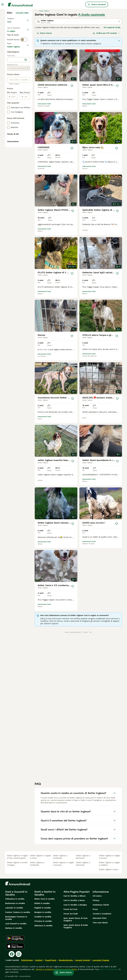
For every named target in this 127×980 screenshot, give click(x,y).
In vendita (14, 36)
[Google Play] (15, 938)
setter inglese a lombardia (37, 864)
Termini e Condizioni (102, 914)
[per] (27, 169)
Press (95, 909)
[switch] (24, 57)
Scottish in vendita (43, 917)
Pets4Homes (27, 960)
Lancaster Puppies (101, 960)
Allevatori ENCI (100, 918)
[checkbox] (8, 74)
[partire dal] (14, 169)
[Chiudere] (119, 41)
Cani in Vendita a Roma (74, 900)
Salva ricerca (44, 33)
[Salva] (72, 86)
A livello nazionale (92, 15)
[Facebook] (12, 954)
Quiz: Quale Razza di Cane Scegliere (76, 919)
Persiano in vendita (43, 921)
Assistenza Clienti (101, 905)
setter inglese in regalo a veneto (110, 857)
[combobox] (15, 132)
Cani (10, 24)
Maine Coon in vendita (44, 899)
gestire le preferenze (109, 969)
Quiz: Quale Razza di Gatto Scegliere (76, 926)
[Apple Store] (15, 946)
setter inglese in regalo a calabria (110, 864)
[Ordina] (106, 33)
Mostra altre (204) (20, 119)
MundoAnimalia (66, 960)
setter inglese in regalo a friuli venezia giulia (17, 857)
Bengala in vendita (43, 912)
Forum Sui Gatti (71, 914)
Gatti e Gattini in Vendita (45, 893)
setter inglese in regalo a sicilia (40, 857)
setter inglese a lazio (109, 869)
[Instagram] (19, 954)
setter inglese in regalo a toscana (63, 864)
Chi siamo (97, 896)
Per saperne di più (112, 27)
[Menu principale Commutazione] (2, 4)
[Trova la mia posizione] (26, 132)
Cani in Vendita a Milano (75, 896)
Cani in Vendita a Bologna (75, 905)
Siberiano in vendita (43, 926)
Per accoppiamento (18, 47)
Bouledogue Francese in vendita (16, 918)
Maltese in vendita (14, 928)
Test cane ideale (100, 923)
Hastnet (39, 960)
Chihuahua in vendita (15, 899)
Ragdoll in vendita (43, 908)
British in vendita (42, 903)
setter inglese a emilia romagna (17, 864)
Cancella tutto (22, 13)
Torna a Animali (15, 18)
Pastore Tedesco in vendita (18, 912)
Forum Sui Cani (70, 909)
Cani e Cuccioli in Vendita (16, 893)
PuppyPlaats (51, 960)
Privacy (96, 900)
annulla (25, 62)
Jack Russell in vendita (16, 924)
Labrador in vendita (14, 908)
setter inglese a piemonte (83, 857)
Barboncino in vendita (15, 903)
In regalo (13, 42)
